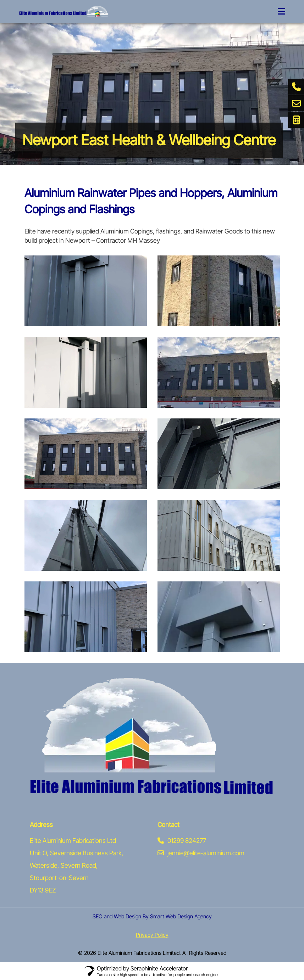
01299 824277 (182, 841)
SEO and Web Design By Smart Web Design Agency (152, 916)
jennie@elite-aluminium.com (201, 853)
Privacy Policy (152, 935)
